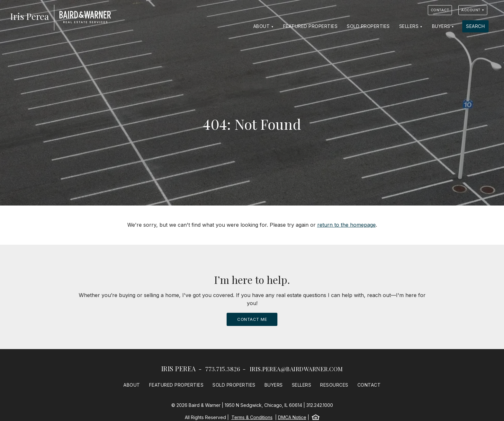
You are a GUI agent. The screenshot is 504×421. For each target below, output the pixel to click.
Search (475, 26)
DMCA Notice (292, 417)
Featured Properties (310, 26)
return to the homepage (346, 225)
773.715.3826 (223, 369)
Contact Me (252, 319)
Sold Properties (368, 26)
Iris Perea (179, 368)
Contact (440, 10)
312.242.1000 (320, 405)
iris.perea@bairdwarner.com (296, 369)
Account (471, 10)
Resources (334, 385)
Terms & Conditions (252, 417)
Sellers (409, 26)
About (262, 26)
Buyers (441, 26)
